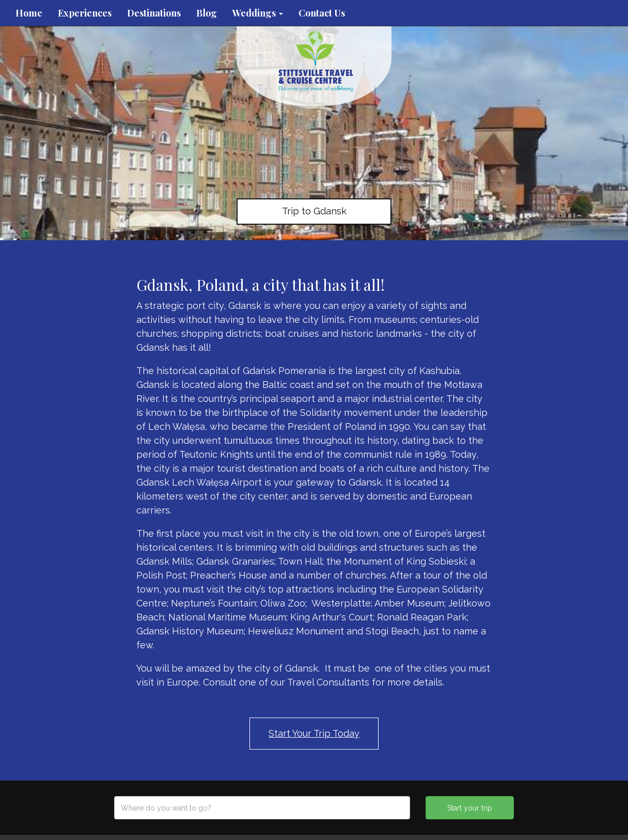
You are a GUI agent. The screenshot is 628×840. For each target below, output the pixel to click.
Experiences (85, 13)
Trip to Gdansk (314, 211)
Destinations (154, 13)
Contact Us (322, 13)
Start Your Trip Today (314, 733)
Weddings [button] (258, 13)
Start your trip (470, 808)
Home (29, 13)
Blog (207, 13)
